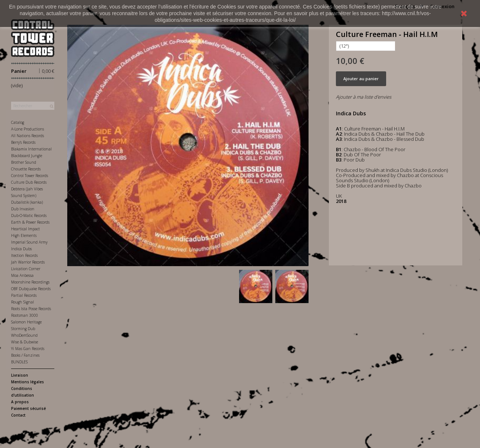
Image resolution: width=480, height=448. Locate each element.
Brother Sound (24, 162)
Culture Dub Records (29, 182)
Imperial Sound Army (29, 242)
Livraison (20, 375)
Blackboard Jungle (27, 156)
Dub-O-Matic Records (29, 215)
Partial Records (24, 295)
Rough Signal (23, 302)
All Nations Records (28, 136)
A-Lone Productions (28, 129)
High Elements (24, 235)
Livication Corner (26, 269)
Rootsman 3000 (25, 315)
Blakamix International (31, 149)
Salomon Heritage (26, 322)
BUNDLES (19, 362)
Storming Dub (23, 329)
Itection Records (24, 255)
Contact (18, 415)
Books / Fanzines (25, 355)
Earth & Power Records (30, 222)
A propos (20, 402)
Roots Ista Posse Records (31, 309)
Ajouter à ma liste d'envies (364, 97)
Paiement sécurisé (28, 408)
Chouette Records (26, 169)
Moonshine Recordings (30, 282)
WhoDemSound (24, 335)
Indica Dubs (21, 249)
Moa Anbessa (22, 275)
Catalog (18, 122)
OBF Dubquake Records (31, 289)
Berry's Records (23, 142)
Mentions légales (28, 382)
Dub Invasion (23, 209)
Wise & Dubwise (25, 342)
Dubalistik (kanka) (27, 202)
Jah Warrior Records (28, 262)
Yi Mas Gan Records (28, 349)
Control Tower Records (30, 176)
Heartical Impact (25, 229)
